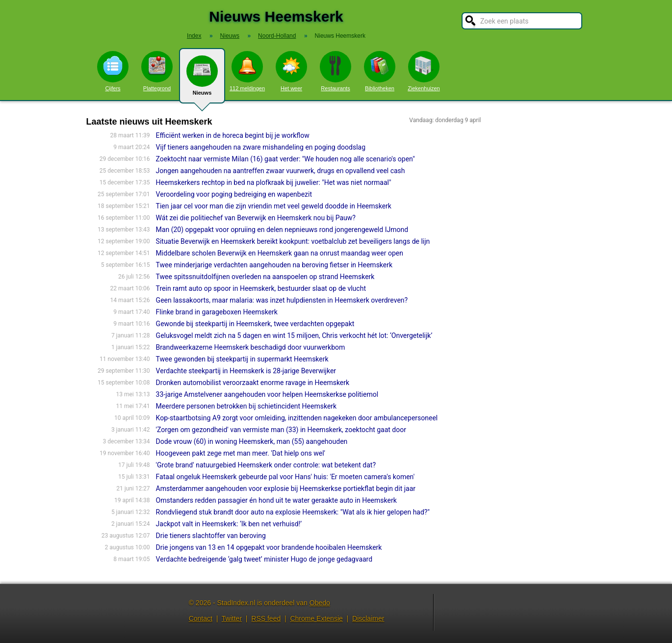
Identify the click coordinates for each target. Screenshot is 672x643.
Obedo (320, 603)
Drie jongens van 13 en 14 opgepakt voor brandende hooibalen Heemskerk (269, 547)
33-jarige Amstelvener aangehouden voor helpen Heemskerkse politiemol (267, 394)
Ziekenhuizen (424, 71)
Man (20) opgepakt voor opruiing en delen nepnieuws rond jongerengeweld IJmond (282, 230)
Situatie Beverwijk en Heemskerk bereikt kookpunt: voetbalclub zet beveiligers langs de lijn (293, 241)
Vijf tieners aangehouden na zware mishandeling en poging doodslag (261, 147)
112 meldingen (247, 71)
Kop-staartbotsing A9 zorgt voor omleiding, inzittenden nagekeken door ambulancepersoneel (297, 418)
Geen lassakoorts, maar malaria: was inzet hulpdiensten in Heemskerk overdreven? (282, 300)
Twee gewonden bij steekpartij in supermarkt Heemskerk (242, 359)
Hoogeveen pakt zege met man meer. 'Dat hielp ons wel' (241, 453)
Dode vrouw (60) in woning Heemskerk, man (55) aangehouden (252, 441)
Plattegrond (157, 71)
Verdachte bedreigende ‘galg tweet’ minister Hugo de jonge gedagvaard (264, 559)
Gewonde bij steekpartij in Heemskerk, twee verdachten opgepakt (255, 324)
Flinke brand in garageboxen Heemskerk (217, 312)
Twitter (232, 618)
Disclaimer (368, 618)
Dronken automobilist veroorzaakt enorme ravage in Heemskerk (253, 383)
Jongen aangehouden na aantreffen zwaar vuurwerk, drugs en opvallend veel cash (281, 171)
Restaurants (336, 71)
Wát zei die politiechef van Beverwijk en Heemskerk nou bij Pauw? (256, 218)
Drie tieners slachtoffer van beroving (211, 536)
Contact (201, 618)
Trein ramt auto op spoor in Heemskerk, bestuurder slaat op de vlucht (261, 288)
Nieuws (202, 79)
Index (194, 36)
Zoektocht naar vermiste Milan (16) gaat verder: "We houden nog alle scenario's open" (285, 159)
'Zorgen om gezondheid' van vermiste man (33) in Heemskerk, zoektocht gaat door (281, 430)
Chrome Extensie (316, 618)
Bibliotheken (380, 71)
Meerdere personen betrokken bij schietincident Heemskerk (246, 406)
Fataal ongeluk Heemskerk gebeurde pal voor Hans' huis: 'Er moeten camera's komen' (285, 477)
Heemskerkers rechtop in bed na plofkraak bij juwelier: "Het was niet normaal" (274, 182)
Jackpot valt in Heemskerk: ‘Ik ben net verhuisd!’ (229, 524)
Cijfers (113, 71)
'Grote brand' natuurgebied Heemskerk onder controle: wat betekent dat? (266, 465)
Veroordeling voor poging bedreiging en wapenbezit (234, 194)
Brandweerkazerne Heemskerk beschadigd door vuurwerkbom (251, 347)
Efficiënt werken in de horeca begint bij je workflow (233, 135)
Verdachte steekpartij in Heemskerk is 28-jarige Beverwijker (246, 371)
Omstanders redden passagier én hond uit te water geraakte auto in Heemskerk (276, 500)
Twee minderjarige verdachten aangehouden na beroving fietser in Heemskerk (274, 265)
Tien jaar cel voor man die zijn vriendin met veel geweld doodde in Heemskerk (274, 206)
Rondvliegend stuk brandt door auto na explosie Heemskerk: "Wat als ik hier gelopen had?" (293, 512)
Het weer (291, 71)
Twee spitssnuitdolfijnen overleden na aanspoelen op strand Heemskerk (265, 277)
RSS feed (266, 618)
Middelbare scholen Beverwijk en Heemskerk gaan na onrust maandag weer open (280, 253)
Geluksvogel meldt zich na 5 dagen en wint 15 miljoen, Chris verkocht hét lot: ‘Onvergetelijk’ (294, 335)
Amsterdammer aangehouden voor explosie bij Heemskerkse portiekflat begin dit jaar (286, 489)
